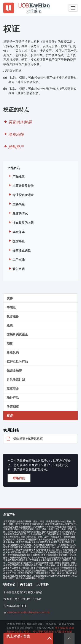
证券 (19, 632)
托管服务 (13, 316)
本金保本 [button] (16, 231)
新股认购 (13, 352)
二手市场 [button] (16, 259)
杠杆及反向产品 (17, 361)
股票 (10, 325)
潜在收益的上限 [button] (21, 222)
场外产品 (13, 398)
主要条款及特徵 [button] (21, 185)
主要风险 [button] (16, 204)
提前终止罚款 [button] (19, 250)
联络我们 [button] (19, 478)
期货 (10, 343)
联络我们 (9, 584)
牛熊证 (11, 307)
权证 (10, 416)
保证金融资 (14, 370)
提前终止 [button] (16, 241)
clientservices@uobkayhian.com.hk (28, 612)
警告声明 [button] (16, 268)
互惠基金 (13, 388)
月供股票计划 (16, 379)
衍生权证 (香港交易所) (23, 439)
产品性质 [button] (16, 176)
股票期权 (13, 407)
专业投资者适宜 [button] (21, 194)
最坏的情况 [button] (18, 213)
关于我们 (26, 584)
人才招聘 (43, 584)
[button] (40, 122)
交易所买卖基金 (17, 334)
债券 (10, 298)
